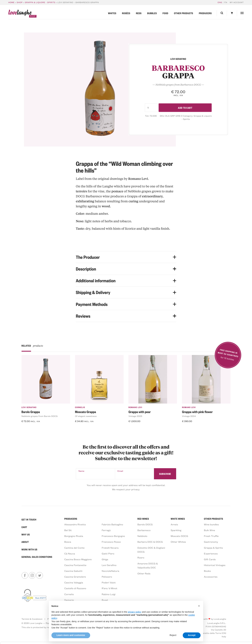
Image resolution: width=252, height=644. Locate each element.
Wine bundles (211, 524)
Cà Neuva (70, 553)
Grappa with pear (139, 412)
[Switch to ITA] (225, 2)
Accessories (211, 577)
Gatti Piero (108, 553)
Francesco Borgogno (113, 536)
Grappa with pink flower (197, 412)
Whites (112, 13)
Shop (20, 2)
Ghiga (105, 559)
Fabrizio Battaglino (112, 524)
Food (165, 13)
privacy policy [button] (135, 612)
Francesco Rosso (111, 542)
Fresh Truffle (211, 536)
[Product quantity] (151, 108)
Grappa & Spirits (213, 548)
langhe (20, 14)
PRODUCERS (71, 519)
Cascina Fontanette (75, 565)
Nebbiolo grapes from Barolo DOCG (40, 416)
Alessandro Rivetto (75, 524)
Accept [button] (192, 635)
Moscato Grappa (86, 412)
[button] (199, 606)
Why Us (26, 534)
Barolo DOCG (145, 524)
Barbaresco (144, 530)
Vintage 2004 (189, 416)
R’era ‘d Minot (110, 588)
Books (207, 571)
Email (120, 471)
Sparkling (176, 530)
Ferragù (106, 530)
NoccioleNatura (110, 571)
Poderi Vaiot (109, 582)
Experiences (211, 553)
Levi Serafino (29, 407)
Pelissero (107, 577)
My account (237, 2)
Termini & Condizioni (32, 619)
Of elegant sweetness (86, 416)
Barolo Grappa (31, 412)
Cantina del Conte (74, 548)
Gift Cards (210, 559)
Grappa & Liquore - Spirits (40, 2)
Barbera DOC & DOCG (150, 542)
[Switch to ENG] (220, 2)
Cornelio (80, 407)
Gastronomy (211, 542)
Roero (141, 557)
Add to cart (185, 108)
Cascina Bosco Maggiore (78, 559)
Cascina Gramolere (75, 577)
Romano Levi (135, 407)
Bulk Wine (209, 530)
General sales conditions (37, 557)
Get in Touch (29, 520)
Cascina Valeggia (74, 582)
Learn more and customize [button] (71, 635)
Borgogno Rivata (74, 536)
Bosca (68, 542)
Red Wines (143, 519)
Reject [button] (173, 635)
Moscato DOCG (179, 536)
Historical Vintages (215, 565)
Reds (139, 13)
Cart (24, 527)
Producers (205, 13)
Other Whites (178, 542)
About (25, 542)
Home (11, 2)
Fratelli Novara (110, 548)
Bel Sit (68, 530)
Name (81, 471)
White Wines (178, 519)
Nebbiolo (142, 536)
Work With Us (29, 549)
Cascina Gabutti (73, 571)
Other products (184, 13)
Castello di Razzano (75, 588)
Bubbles (152, 13)
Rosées (126, 13)
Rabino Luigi (109, 594)
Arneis (174, 524)
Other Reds (144, 573)
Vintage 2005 (135, 416)
